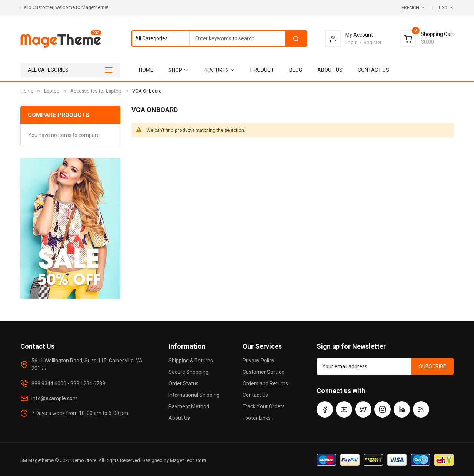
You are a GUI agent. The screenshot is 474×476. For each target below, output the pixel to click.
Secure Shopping (188, 372)
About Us (179, 418)
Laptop (52, 91)
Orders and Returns (265, 383)
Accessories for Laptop (96, 91)
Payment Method (189, 406)
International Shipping (194, 395)
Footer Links (257, 418)
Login (351, 42)
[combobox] (219, 38)
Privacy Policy (258, 361)
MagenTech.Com (188, 460)
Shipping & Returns (191, 361)
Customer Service (263, 372)
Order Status (183, 383)
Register (373, 42)
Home (27, 91)
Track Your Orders (264, 406)
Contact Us (255, 395)
